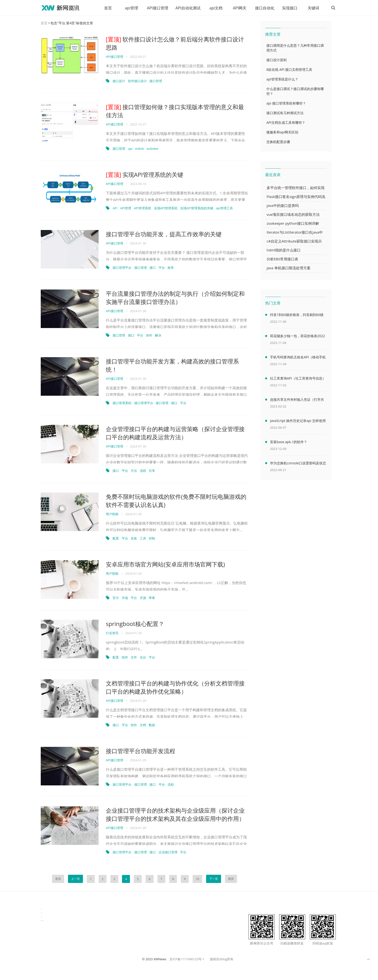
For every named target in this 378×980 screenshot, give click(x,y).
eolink (140, 149)
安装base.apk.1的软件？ (289, 442)
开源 (143, 598)
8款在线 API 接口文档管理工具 (289, 70)
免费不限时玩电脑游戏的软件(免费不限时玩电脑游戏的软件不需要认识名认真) (176, 501)
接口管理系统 (122, 403)
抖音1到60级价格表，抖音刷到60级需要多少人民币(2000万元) (297, 316)
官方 (116, 598)
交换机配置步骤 (278, 142)
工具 (143, 539)
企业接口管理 (168, 852)
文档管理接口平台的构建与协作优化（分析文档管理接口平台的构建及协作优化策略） (175, 687)
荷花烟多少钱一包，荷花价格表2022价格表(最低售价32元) (297, 337)
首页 (107, 8)
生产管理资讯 (41, 913)
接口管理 (156, 81)
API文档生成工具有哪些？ (286, 123)
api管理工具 (224, 208)
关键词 (313, 8)
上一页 (75, 879)
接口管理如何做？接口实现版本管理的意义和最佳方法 (175, 111)
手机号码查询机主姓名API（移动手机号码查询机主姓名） (298, 358)
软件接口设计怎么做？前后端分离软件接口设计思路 (175, 43)
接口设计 (119, 81)
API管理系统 (143, 208)
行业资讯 (112, 633)
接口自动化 (264, 8)
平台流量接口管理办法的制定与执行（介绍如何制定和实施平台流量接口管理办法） (175, 298)
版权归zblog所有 (222, 959)
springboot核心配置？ (135, 624)
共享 (152, 471)
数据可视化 (41, 909)
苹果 (152, 598)
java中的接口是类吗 (283, 206)
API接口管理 (157, 8)
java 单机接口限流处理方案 (289, 268)
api (130, 149)
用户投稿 (112, 514)
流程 (143, 471)
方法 (134, 471)
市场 (125, 598)
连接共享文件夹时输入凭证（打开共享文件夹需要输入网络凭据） (297, 401)
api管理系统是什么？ (282, 79)
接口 (153, 268)
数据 (152, 725)
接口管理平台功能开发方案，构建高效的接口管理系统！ (172, 365)
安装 (134, 539)
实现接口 (289, 8)
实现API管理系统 (166, 208)
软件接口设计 (137, 81)
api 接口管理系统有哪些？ (286, 103)
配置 (116, 539)
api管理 (131, 8)
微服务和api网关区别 (282, 132)
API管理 (126, 208)
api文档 (215, 8)
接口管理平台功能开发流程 (141, 751)
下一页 (214, 879)
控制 (152, 539)
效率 (171, 268)
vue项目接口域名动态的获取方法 (293, 215)
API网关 (239, 8)
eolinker (153, 149)
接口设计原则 (277, 60)
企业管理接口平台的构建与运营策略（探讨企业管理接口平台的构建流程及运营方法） (175, 433)
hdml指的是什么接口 (284, 250)
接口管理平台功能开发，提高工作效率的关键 (164, 234)
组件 (125, 658)
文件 (134, 658)
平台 (162, 268)
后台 (143, 658)
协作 (149, 335)
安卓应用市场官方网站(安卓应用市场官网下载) (165, 564)
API (115, 208)
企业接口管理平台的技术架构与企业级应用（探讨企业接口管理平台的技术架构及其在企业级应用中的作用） (175, 815)
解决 (158, 335)
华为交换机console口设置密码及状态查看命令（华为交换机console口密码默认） (298, 464)
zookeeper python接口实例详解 (293, 224)
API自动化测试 (187, 8)
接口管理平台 (122, 268)
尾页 (231, 879)
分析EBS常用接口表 (282, 259)
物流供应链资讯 (42, 917)
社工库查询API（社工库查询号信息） (298, 378)
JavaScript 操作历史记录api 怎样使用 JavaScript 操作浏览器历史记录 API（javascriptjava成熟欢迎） (298, 422)
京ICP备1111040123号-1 (187, 959)
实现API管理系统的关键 (145, 175)
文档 (143, 725)
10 (197, 879)
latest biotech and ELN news (42, 921)
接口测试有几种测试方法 (285, 113)
